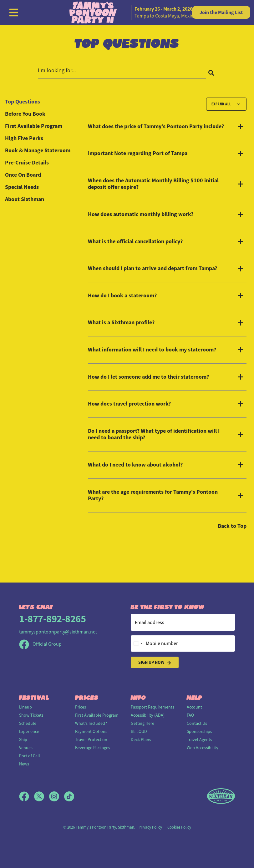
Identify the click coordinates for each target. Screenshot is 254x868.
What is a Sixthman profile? (121, 323)
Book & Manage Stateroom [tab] (38, 150)
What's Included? (91, 723)
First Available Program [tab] (34, 126)
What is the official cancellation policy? (135, 242)
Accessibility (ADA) (148, 715)
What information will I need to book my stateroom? (152, 350)
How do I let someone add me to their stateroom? (148, 377)
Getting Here (142, 723)
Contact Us (197, 723)
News (24, 764)
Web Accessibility (203, 748)
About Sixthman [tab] (25, 199)
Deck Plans (141, 739)
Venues (26, 748)
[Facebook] (27, 796)
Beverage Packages (93, 748)
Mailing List (221, 12)
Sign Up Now (155, 662)
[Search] (211, 72)
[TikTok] (69, 796)
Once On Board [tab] (23, 175)
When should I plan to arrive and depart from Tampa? (152, 269)
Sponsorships (199, 731)
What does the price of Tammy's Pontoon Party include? (156, 127)
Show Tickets (31, 715)
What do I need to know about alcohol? (135, 465)
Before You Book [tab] (25, 114)
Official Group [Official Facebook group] (40, 644)
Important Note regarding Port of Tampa (138, 154)
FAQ (190, 715)
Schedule (28, 723)
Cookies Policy (179, 827)
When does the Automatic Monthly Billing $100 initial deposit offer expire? (153, 184)
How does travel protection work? (129, 404)
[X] (42, 796)
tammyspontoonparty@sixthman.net (58, 632)
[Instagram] (57, 796)
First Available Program (97, 715)
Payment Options (91, 731)
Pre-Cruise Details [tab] (27, 163)
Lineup (25, 707)
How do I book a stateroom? (122, 296)
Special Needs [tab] (22, 187)
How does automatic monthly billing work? (141, 214)
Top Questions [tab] (23, 102)
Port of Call (30, 756)
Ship (23, 739)
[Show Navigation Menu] (14, 13)
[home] (127, 13)
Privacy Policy (150, 827)
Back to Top (232, 526)
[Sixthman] (221, 796)
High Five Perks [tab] (24, 138)
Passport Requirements (152, 707)
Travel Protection (91, 739)
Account (194, 707)
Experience (29, 731)
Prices (81, 707)
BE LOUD (139, 731)
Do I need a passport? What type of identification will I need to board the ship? (154, 434)
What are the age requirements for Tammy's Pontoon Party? (153, 495)
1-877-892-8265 (52, 619)
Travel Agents (199, 739)
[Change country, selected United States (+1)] (138, 643)
